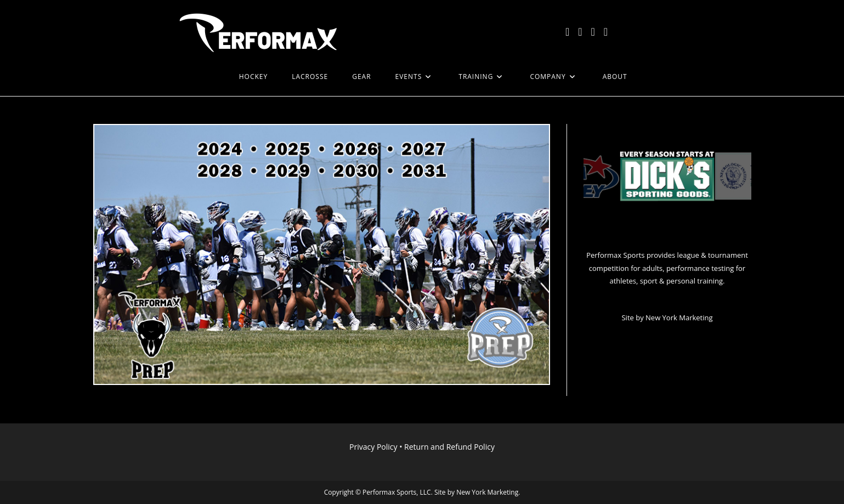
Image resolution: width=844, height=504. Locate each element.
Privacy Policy (373, 447)
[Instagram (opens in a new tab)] (593, 32)
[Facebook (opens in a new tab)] (580, 32)
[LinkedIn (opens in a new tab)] (606, 32)
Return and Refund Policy (449, 447)
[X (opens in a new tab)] (567, 32)
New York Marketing (679, 318)
